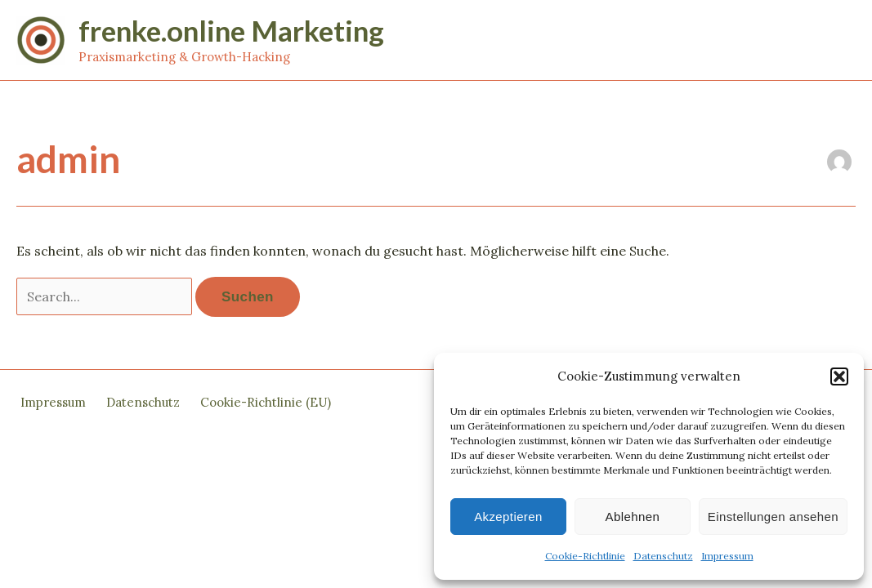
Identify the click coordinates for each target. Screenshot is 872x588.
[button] (839, 376)
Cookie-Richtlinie (585, 556)
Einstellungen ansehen (773, 517)
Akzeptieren (508, 517)
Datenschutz (663, 556)
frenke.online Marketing (231, 30)
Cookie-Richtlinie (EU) (266, 402)
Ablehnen (633, 517)
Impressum (727, 556)
